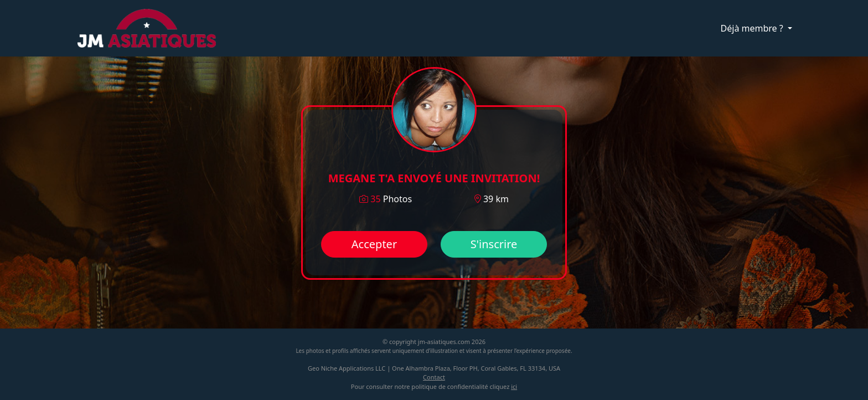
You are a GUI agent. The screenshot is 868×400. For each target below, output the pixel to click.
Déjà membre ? (753, 28)
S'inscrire (494, 244)
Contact (434, 377)
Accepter (374, 244)
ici (514, 386)
